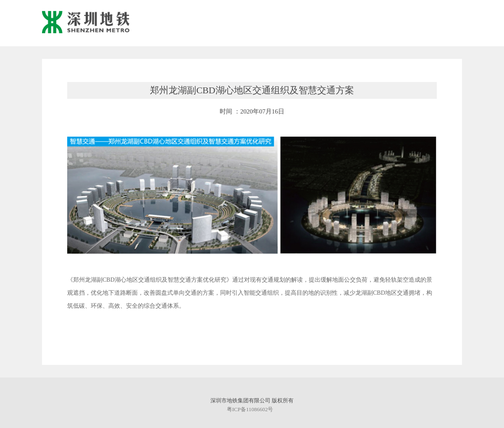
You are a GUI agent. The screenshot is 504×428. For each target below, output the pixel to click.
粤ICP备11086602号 (250, 409)
